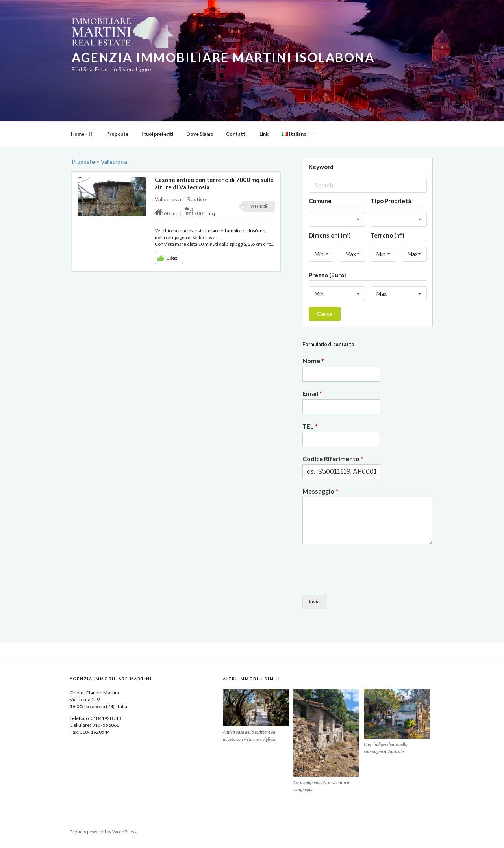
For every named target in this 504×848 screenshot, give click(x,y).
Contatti (236, 134)
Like (167, 258)
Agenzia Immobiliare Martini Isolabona (223, 58)
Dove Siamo (200, 134)
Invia (314, 602)
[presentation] (362, 582)
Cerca (325, 314)
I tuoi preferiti (157, 134)
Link (264, 134)
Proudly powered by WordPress (103, 832)
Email (312, 393)
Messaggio (320, 491)
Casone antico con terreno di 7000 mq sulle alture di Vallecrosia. (214, 183)
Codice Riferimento (333, 459)
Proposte (117, 134)
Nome (313, 361)
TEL (310, 426)
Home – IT (82, 134)
